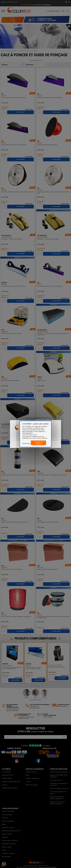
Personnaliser (26, 443)
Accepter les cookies (38, 443)
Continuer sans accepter (42, 420)
